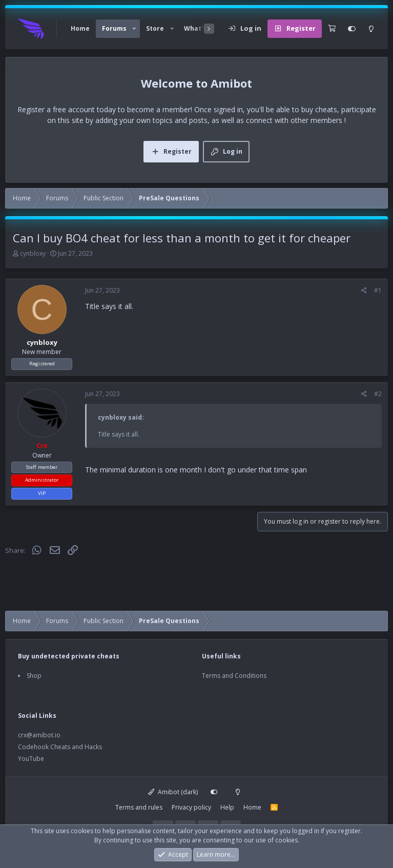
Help (227, 807)
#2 (378, 394)
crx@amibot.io (39, 735)
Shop (34, 676)
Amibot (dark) (173, 792)
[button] (134, 29)
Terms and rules (139, 807)
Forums (114, 28)
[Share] (364, 291)
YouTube (31, 759)
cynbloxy (33, 253)
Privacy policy (191, 807)
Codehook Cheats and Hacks (60, 747)
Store (155, 28)
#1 (378, 290)
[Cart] (332, 29)
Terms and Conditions (234, 676)
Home (80, 28)
